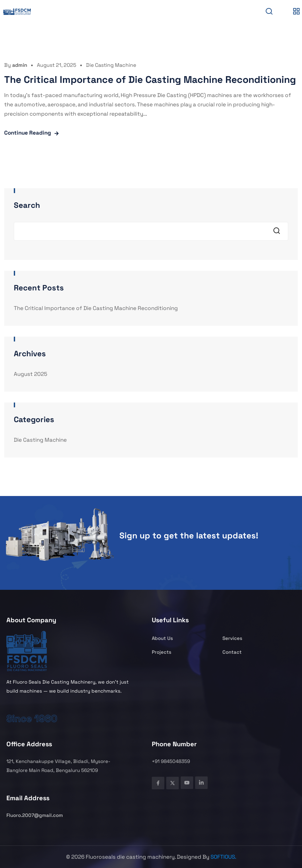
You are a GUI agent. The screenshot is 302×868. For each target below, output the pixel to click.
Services (232, 638)
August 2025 (30, 374)
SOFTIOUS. (223, 857)
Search (27, 205)
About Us (162, 638)
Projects (162, 652)
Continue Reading (28, 133)
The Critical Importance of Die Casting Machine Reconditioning (150, 80)
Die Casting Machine (111, 65)
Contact (232, 652)
